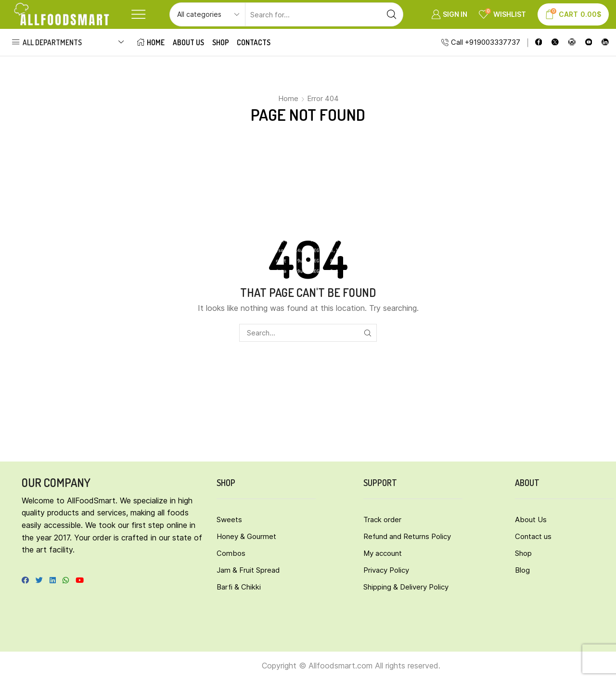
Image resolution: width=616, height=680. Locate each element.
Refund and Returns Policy (407, 536)
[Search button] (391, 14)
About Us (188, 42)
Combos (231, 553)
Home (151, 42)
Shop (221, 42)
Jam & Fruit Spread (248, 570)
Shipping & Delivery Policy (406, 587)
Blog (522, 570)
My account (383, 553)
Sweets (229, 520)
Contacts (254, 42)
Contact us (533, 536)
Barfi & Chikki (239, 587)
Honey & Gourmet (246, 536)
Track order (382, 520)
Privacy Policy (386, 570)
